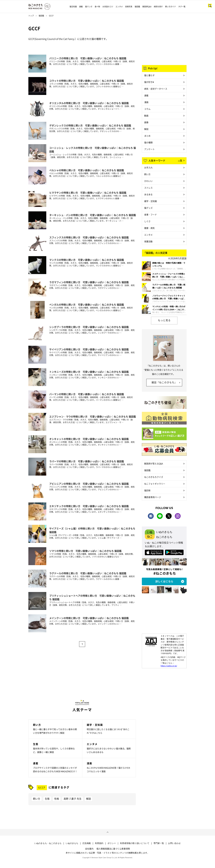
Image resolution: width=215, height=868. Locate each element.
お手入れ (148, 167)
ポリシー (112, 843)
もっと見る (164, 320)
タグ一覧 (182, 7)
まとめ (147, 136)
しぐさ (147, 221)
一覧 (180, 160)
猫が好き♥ (149, 82)
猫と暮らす (149, 75)
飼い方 (37, 799)
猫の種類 (148, 142)
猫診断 (147, 490)
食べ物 (97, 7)
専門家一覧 (159, 843)
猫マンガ (89, 7)
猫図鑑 (137, 7)
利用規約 (99, 843)
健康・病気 (149, 228)
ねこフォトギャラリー (155, 484)
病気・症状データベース (156, 89)
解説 (89, 799)
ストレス (148, 188)
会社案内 (89, 849)
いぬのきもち (72, 843)
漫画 (146, 102)
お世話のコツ (108, 7)
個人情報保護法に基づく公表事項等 (113, 849)
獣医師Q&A (147, 7)
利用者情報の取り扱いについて (135, 843)
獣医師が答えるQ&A (154, 463)
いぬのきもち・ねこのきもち (48, 843)
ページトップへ (107, 832)
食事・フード (150, 214)
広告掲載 (87, 843)
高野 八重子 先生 (73, 799)
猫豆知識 (73, 7)
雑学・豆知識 (150, 201)
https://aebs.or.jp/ (169, 666)
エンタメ (119, 7)
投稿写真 (129, 7)
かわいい (148, 181)
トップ (31, 16)
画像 (146, 122)
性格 (57, 799)
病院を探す (158, 7)
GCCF (42, 787)
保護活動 (148, 241)
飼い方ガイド (171, 7)
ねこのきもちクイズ (154, 477)
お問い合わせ (174, 843)
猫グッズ (148, 208)
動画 (146, 116)
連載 (81, 7)
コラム (147, 109)
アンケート (149, 149)
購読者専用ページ (153, 497)
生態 (47, 799)
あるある (148, 194)
